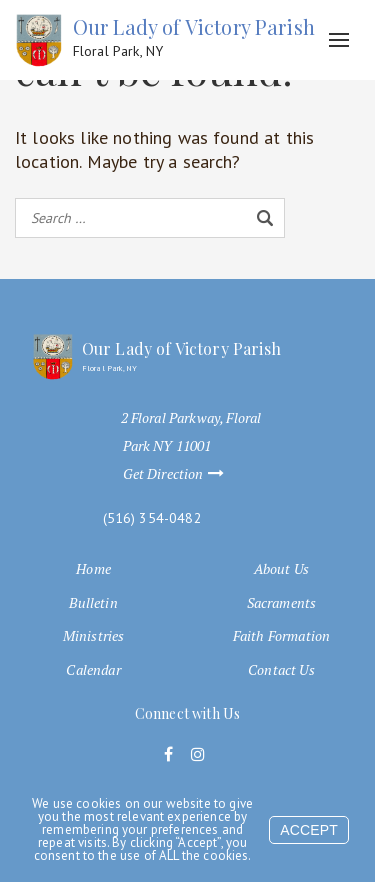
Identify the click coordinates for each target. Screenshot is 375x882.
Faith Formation (281, 636)
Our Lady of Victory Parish (194, 38)
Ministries (94, 636)
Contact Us (281, 670)
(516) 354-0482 (152, 518)
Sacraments (282, 603)
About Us (281, 569)
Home (93, 569)
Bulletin (93, 603)
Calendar (93, 670)
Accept (309, 830)
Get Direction (183, 474)
